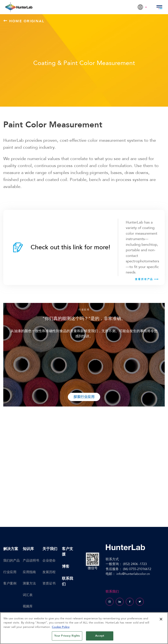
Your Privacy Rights (67, 636)
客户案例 (10, 583)
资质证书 (49, 583)
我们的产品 (11, 560)
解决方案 (11, 549)
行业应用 (10, 572)
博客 (66, 566)
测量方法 (29, 583)
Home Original (24, 21)
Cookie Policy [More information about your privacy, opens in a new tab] (61, 627)
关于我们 (50, 549)
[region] (84, 628)
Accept (100, 636)
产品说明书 (31, 560)
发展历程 (49, 572)
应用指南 (29, 572)
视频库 (28, 606)
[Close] (161, 619)
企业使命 (49, 560)
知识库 (28, 549)
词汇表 (28, 595)
